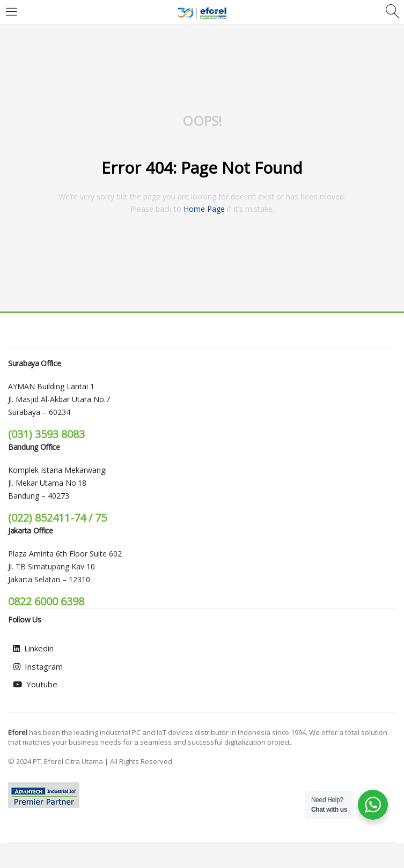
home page (204, 209)
